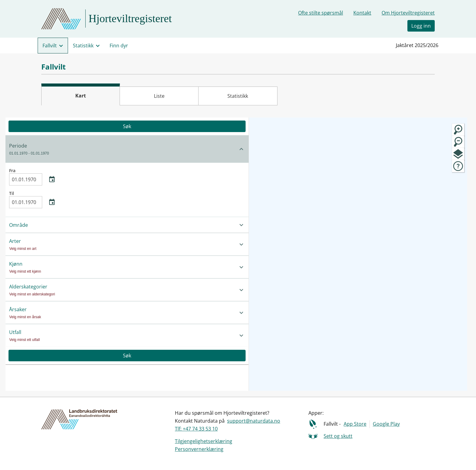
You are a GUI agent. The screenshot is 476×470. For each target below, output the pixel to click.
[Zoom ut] (458, 142)
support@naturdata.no (254, 421)
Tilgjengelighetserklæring (204, 441)
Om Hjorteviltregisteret (408, 13)
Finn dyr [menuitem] (119, 46)
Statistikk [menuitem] (83, 46)
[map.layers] (458, 154)
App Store (355, 424)
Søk (69, 126)
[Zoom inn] (458, 130)
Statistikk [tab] (238, 96)
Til (34, 199)
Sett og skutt (338, 436)
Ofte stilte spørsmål (321, 13)
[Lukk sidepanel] (141, 209)
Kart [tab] (81, 96)
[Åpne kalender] (52, 179)
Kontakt (362, 13)
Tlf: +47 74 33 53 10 (196, 429)
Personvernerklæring (199, 449)
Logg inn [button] (421, 26)
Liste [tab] (159, 96)
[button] (69, 149)
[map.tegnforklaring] (458, 166)
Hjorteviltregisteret (130, 19)
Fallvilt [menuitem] (50, 46)
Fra (34, 177)
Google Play (386, 424)
